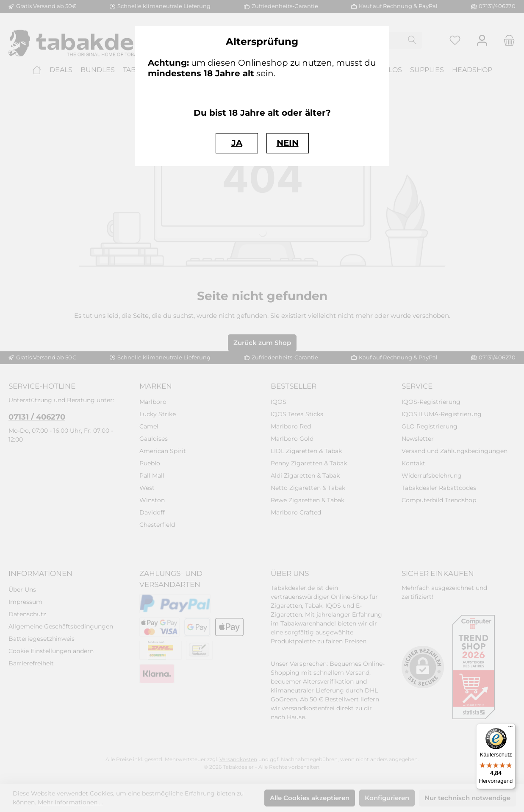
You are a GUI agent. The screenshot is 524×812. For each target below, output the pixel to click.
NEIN (288, 143)
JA (237, 143)
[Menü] (510, 729)
